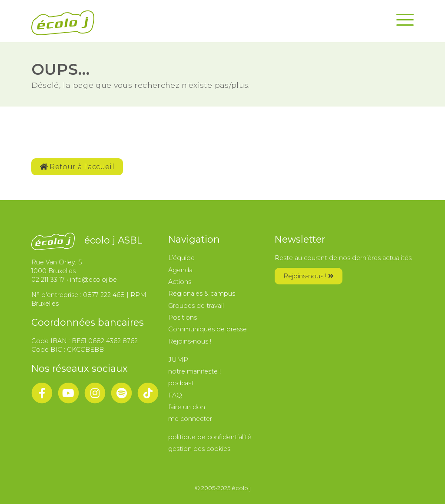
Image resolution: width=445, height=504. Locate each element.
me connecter (190, 419)
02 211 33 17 (48, 280)
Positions (183, 317)
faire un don (187, 407)
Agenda (180, 270)
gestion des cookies (199, 449)
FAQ (175, 395)
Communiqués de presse (208, 329)
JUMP (178, 360)
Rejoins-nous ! (190, 341)
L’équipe (181, 258)
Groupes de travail (196, 306)
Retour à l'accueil (77, 167)
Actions (180, 282)
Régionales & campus (202, 294)
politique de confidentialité (210, 437)
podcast (181, 383)
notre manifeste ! (194, 371)
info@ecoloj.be (93, 280)
